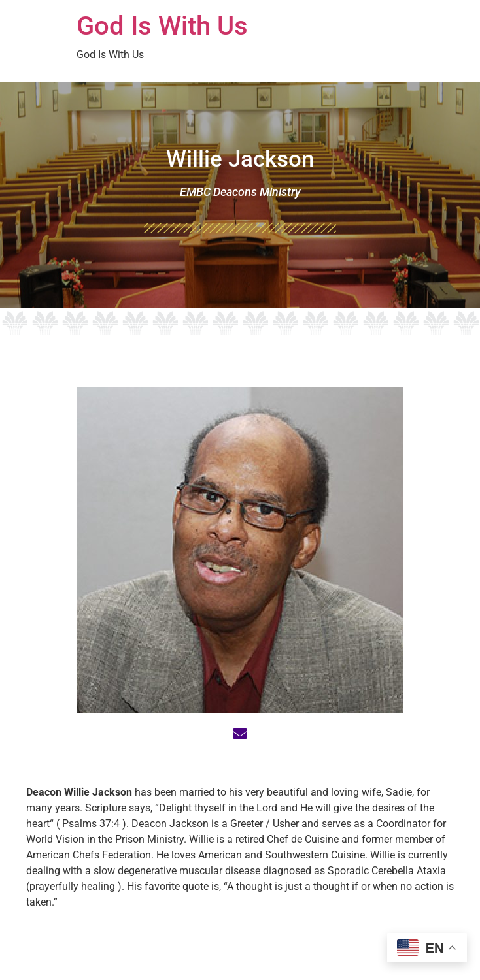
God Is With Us (162, 26)
